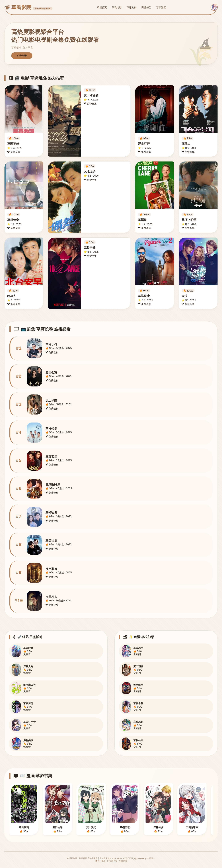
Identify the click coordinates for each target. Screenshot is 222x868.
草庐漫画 (161, 7)
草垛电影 (117, 7)
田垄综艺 (146, 7)
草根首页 (102, 7)
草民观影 (22, 56)
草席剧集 (132, 7)
